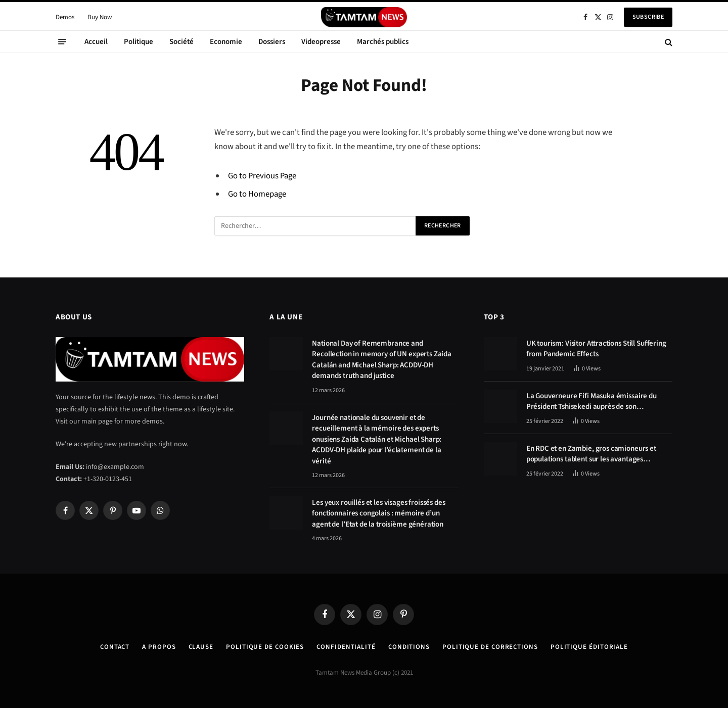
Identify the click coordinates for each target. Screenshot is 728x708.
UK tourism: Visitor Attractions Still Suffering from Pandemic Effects (596, 349)
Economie (226, 42)
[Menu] (62, 42)
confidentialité (346, 647)
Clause (201, 647)
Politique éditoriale (589, 647)
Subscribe (648, 17)
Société (181, 42)
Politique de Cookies (265, 647)
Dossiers (272, 42)
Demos (65, 17)
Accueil (96, 42)
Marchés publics (383, 42)
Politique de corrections (490, 647)
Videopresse (321, 42)
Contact (115, 647)
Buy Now (100, 17)
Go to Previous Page (262, 176)
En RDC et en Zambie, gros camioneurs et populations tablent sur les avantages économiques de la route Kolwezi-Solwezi (592, 454)
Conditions (409, 647)
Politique (139, 42)
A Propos (159, 647)
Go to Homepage (257, 194)
